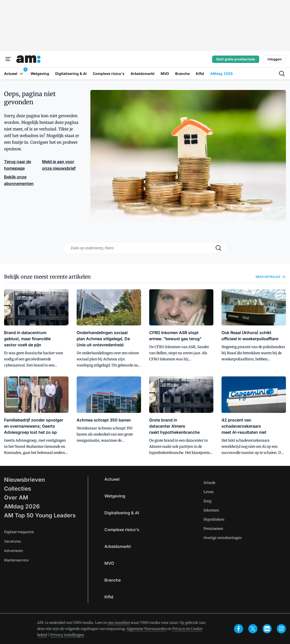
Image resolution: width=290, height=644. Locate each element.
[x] (253, 629)
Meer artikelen (271, 277)
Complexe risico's (122, 530)
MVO (109, 563)
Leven (209, 492)
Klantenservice (16, 560)
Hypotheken (214, 519)
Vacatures (12, 541)
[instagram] (281, 629)
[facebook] (239, 629)
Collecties (18, 489)
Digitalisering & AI (122, 513)
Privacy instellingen (67, 635)
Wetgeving (115, 496)
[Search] (218, 248)
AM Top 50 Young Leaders (40, 515)
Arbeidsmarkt (118, 546)
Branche (113, 580)
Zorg (207, 501)
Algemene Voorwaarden (147, 629)
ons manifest (119, 623)
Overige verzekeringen (223, 538)
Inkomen (211, 510)
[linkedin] (267, 629)
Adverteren (13, 551)
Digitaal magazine (19, 532)
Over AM (16, 497)
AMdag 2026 (22, 506)
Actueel (112, 479)
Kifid (109, 597)
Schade (209, 483)
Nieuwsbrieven (24, 480)
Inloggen (275, 59)
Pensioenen (213, 529)
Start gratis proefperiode (236, 59)
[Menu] (8, 59)
